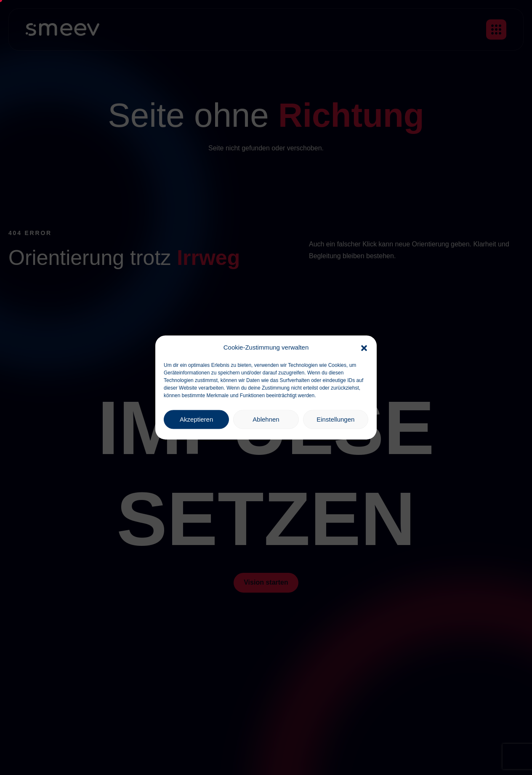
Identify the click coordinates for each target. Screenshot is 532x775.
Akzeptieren (196, 419)
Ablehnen (266, 419)
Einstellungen (335, 419)
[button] (364, 347)
